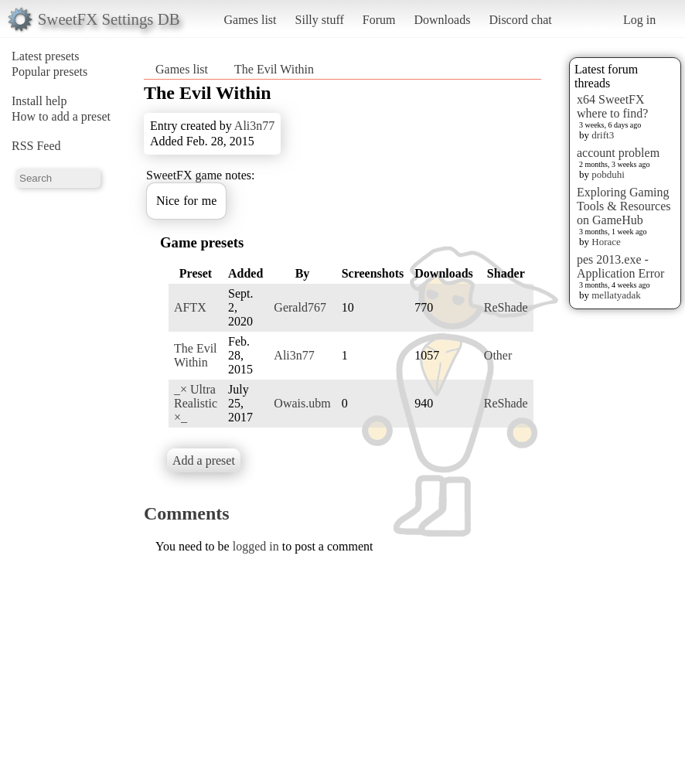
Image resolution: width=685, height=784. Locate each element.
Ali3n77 (254, 126)
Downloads (442, 20)
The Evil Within (274, 69)
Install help (39, 101)
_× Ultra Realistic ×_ (196, 403)
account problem (618, 153)
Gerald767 (300, 307)
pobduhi (608, 174)
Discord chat (520, 20)
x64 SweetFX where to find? (612, 106)
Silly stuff (320, 20)
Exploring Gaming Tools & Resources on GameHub (624, 206)
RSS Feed (36, 146)
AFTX (190, 307)
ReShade (506, 307)
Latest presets (46, 56)
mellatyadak (616, 295)
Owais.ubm (302, 403)
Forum (379, 20)
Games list (250, 20)
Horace (606, 242)
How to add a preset (61, 116)
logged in (256, 546)
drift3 (603, 135)
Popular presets (49, 72)
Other (498, 355)
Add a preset (204, 460)
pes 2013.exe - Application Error (620, 266)
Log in (639, 20)
